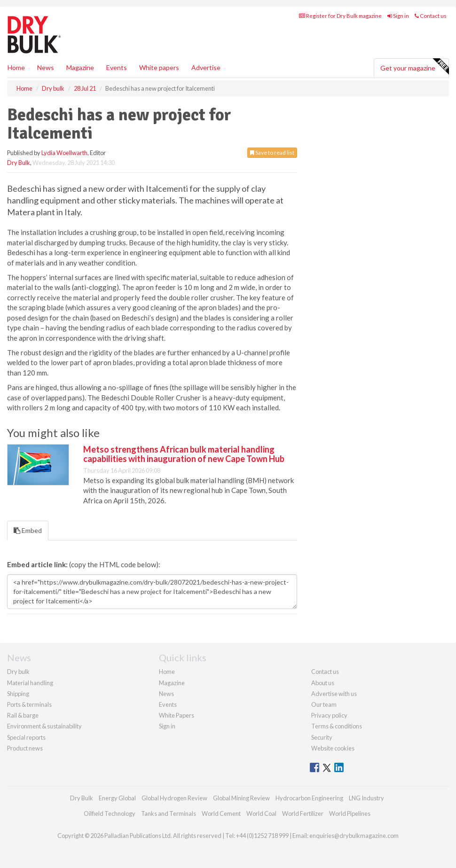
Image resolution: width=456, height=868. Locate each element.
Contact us (431, 16)
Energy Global (117, 798)
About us (323, 683)
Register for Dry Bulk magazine (340, 16)
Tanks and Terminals (169, 813)
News (166, 694)
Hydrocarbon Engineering (309, 798)
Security (322, 737)
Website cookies (333, 748)
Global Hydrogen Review (174, 798)
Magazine (80, 67)
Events (117, 67)
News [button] (46, 67)
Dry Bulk (19, 163)
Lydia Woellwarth (64, 153)
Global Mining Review (241, 798)
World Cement (221, 813)
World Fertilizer (303, 813)
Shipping (18, 694)
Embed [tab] (28, 530)
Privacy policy (329, 715)
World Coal (261, 813)
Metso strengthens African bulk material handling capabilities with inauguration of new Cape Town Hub (184, 454)
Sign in (398, 16)
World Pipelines (350, 813)
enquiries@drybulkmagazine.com (354, 836)
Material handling (30, 683)
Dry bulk (18, 672)
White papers (159, 67)
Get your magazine (414, 67)
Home (16, 67)
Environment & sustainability (44, 726)
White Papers (177, 715)
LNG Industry (366, 798)
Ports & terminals (29, 704)
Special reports (26, 737)
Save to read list (272, 152)
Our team (324, 704)
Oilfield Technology (110, 813)
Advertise (206, 67)
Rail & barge (23, 715)
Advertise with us (334, 694)
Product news (25, 748)
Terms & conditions (337, 726)
